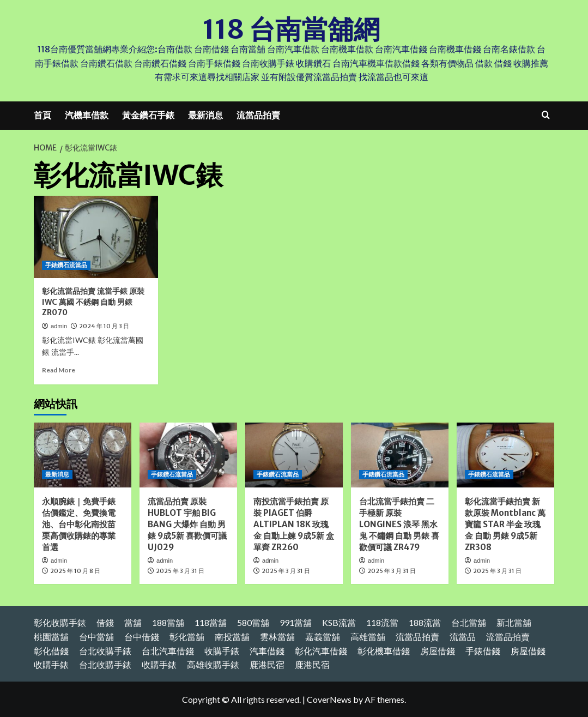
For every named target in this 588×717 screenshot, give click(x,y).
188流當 (425, 622)
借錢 (105, 622)
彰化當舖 (187, 637)
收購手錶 (222, 650)
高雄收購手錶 (213, 664)
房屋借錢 (438, 650)
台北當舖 (469, 622)
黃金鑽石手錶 (148, 115)
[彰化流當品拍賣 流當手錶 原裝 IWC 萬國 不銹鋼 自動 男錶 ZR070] (96, 237)
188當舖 (168, 622)
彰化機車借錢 (384, 650)
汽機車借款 (87, 115)
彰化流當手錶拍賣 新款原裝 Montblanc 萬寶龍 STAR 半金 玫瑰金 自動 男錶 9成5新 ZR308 (505, 524)
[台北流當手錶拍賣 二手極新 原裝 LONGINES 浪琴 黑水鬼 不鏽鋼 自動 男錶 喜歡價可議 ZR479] (400, 455)
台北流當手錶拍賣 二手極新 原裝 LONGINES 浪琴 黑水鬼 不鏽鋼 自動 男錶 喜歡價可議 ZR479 (399, 524)
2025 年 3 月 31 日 (180, 571)
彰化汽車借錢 (321, 650)
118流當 (382, 622)
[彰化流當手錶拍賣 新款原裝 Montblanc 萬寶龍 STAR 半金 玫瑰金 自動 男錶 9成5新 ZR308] (505, 455)
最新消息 (205, 115)
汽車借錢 (267, 650)
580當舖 (253, 622)
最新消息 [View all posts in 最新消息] (57, 474)
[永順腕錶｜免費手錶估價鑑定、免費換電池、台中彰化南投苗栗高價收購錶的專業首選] (83, 455)
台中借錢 (142, 637)
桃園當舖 (51, 637)
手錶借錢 (483, 650)
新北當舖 (514, 622)
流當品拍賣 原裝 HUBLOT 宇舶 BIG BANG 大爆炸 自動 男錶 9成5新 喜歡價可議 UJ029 (187, 524)
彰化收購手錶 (60, 622)
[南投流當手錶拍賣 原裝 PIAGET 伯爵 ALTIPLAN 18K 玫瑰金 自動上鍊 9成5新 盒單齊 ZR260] (294, 455)
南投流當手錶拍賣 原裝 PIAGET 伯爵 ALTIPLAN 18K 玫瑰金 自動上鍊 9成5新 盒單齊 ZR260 (294, 524)
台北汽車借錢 (168, 650)
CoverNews (329, 699)
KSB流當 (339, 622)
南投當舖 (232, 637)
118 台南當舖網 (291, 29)
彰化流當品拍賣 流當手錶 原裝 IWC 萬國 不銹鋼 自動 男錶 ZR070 (93, 302)
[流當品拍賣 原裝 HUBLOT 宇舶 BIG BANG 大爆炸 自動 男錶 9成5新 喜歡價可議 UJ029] (188, 455)
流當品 (463, 637)
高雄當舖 (368, 637)
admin (59, 326)
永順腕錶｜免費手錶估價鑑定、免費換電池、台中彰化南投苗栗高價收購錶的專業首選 (79, 524)
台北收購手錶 (105, 650)
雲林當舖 (277, 637)
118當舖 (211, 622)
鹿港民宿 (267, 664)
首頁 (43, 115)
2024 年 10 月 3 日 (104, 326)
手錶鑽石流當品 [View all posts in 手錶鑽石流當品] (66, 265)
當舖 (133, 622)
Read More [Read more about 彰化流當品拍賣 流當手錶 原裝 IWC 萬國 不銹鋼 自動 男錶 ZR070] (59, 370)
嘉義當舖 (323, 637)
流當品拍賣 (258, 115)
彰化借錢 (51, 650)
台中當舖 (96, 637)
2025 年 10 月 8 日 (75, 571)
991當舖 (296, 622)
